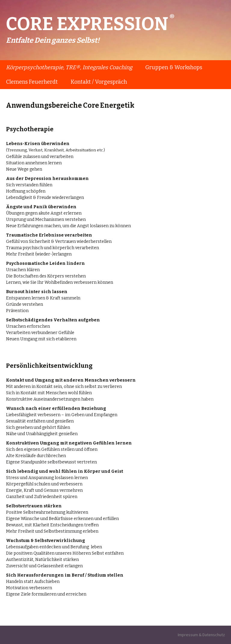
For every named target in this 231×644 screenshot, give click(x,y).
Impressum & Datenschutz (201, 635)
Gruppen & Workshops (174, 67)
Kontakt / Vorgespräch (99, 82)
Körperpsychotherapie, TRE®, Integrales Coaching (69, 67)
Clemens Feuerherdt (32, 82)
